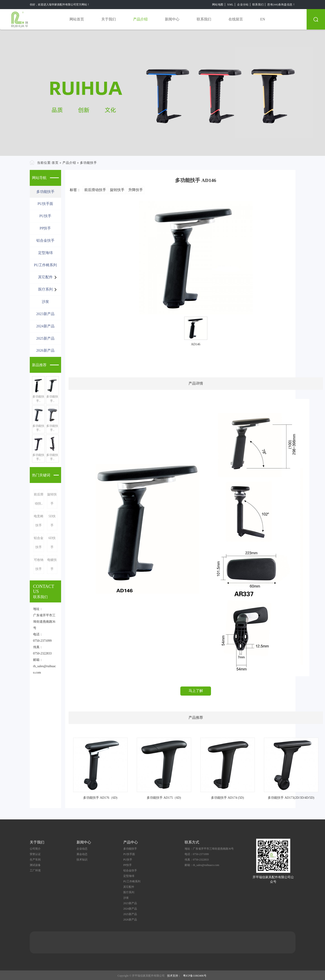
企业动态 (82, 849)
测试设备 (35, 865)
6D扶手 (52, 543)
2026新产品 (45, 350)
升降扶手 (136, 190)
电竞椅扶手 (39, 521)
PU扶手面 (45, 204)
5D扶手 (52, 521)
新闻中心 (172, 19)
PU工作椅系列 (45, 265)
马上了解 (196, 691)
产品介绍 (140, 19)
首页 (55, 163)
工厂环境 (35, 871)
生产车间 (35, 860)
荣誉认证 (35, 854)
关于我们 (109, 19)
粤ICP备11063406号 (195, 976)
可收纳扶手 (39, 564)
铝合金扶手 (45, 240)
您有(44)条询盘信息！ (281, 5)
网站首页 (77, 19)
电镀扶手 (52, 564)
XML (230, 5)
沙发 (45, 302)
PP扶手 (45, 228)
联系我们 (258, 5)
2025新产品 (45, 338)
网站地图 (218, 5)
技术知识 (82, 860)
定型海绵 (45, 253)
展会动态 (82, 854)
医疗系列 (45, 289)
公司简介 (35, 849)
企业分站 (243, 5)
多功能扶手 (88, 163)
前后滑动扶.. (39, 499)
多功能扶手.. (38, 399)
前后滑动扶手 (95, 190)
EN (263, 19)
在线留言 (236, 19)
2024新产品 (45, 326)
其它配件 (45, 277)
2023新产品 (45, 314)
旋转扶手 (52, 499)
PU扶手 (45, 216)
